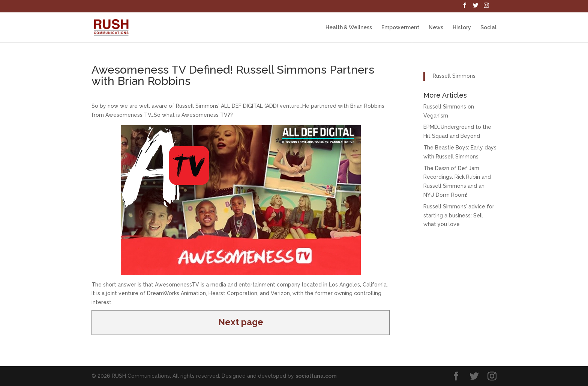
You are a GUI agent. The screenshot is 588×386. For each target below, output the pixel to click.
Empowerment (400, 28)
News (436, 28)
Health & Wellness (349, 28)
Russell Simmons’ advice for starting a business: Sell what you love (459, 216)
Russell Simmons (454, 76)
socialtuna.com (316, 376)
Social (488, 28)
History (462, 28)
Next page (241, 322)
